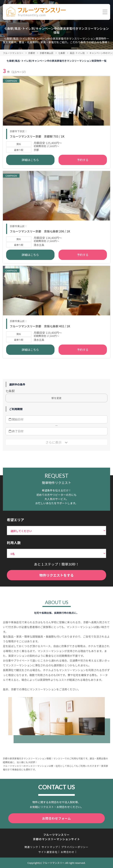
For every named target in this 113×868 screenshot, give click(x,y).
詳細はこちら (30, 160)
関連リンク (31, 847)
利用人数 (14, 543)
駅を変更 (56, 398)
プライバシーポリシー (75, 847)
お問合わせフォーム (56, 818)
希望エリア (15, 520)
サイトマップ (50, 847)
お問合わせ (68, 852)
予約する (83, 160)
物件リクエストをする (57, 575)
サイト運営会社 (48, 852)
